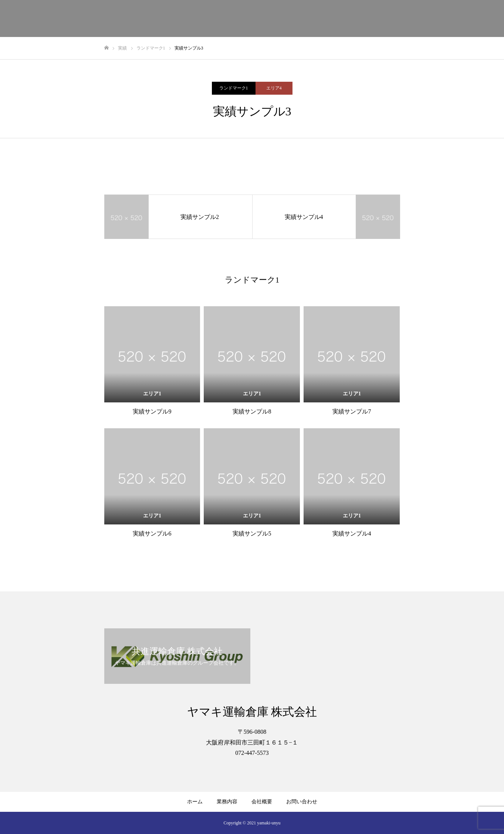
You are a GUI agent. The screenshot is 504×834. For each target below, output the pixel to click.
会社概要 (262, 802)
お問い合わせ (302, 802)
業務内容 (227, 802)
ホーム (195, 802)
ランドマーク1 (234, 88)
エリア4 (274, 88)
